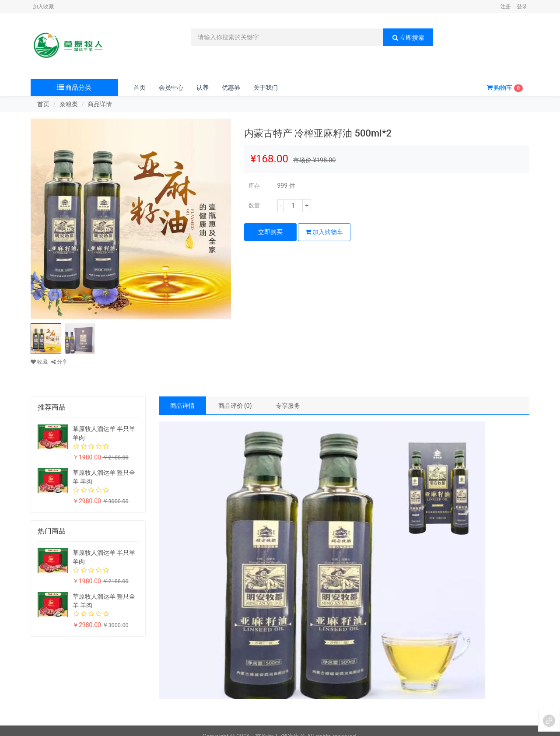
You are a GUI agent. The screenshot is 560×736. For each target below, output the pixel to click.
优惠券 (231, 88)
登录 (522, 7)
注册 (506, 7)
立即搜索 (408, 38)
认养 (203, 88)
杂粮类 (69, 104)
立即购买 (270, 232)
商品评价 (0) (235, 406)
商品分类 (75, 88)
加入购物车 (324, 232)
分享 (59, 362)
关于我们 (266, 88)
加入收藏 (43, 7)
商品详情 (182, 406)
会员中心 (171, 88)
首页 (140, 88)
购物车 (505, 88)
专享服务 (288, 406)
